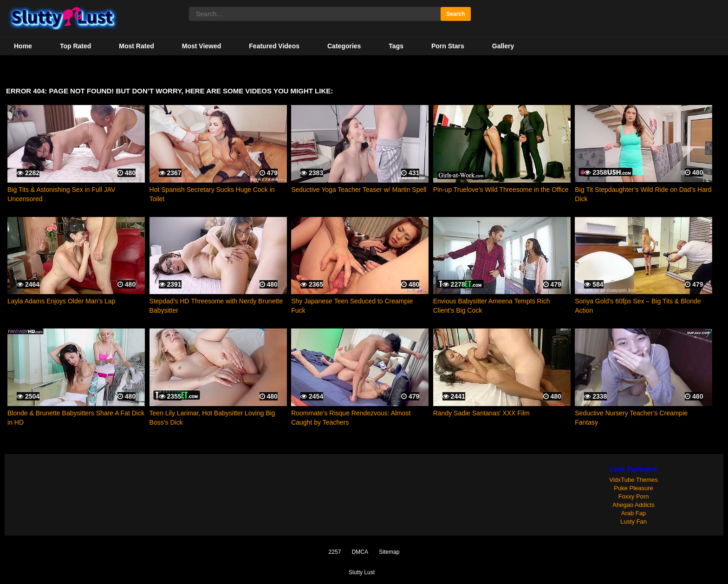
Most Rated (136, 46)
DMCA (360, 552)
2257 (335, 552)
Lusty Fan (634, 522)
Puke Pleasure (634, 488)
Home (23, 46)
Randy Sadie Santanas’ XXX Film (481, 413)
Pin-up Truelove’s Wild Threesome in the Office (501, 190)
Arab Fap (634, 513)
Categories (344, 46)
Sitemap (389, 552)
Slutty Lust (362, 572)
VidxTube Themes (634, 480)
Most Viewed (202, 46)
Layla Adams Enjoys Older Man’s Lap (61, 301)
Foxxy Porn (634, 496)
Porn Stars (448, 46)
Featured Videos (274, 46)
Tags (396, 46)
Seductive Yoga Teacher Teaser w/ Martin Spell (359, 190)
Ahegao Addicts (633, 505)
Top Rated (75, 46)
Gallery (503, 46)
